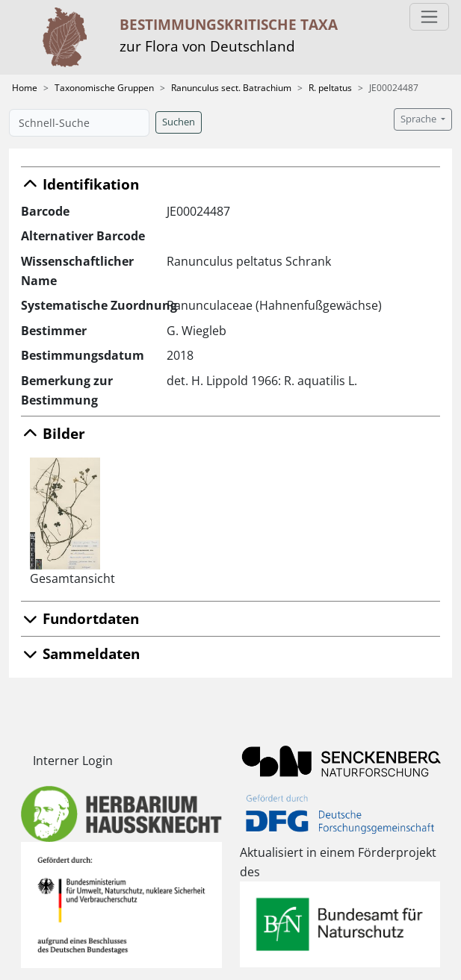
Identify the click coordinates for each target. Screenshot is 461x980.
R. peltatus (330, 88)
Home (25, 88)
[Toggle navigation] (429, 17)
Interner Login (73, 761)
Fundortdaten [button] (80, 618)
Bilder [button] (53, 433)
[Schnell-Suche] (79, 123)
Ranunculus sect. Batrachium (231, 88)
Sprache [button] (420, 119)
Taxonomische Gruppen (104, 88)
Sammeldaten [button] (80, 653)
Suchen (179, 122)
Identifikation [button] (80, 184)
